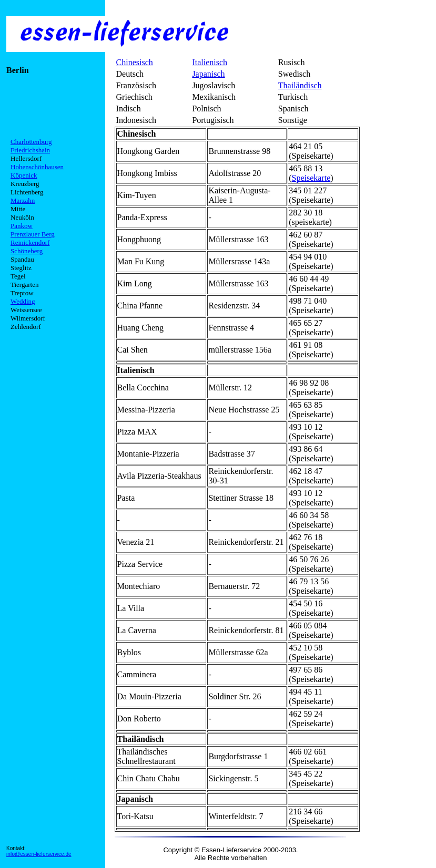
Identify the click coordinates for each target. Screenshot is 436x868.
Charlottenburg (31, 142)
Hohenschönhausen (37, 167)
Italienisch (210, 62)
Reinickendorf (30, 242)
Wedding (23, 301)
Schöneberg (27, 251)
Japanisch (208, 74)
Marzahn (23, 200)
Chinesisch (135, 62)
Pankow (22, 226)
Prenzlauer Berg (33, 234)
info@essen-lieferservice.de (39, 854)
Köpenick (24, 175)
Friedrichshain (30, 150)
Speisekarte (311, 178)
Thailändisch (300, 85)
